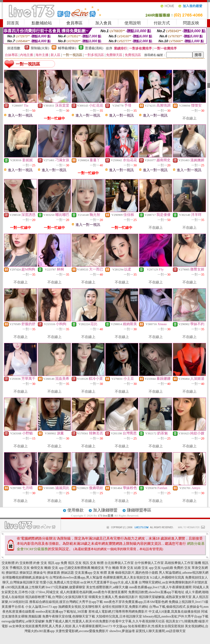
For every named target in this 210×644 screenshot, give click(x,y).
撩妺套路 (54, 573)
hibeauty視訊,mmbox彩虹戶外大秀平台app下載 (176, 616)
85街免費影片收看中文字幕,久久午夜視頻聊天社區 (129, 621)
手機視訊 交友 (20, 568)
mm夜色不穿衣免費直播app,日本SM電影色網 (136, 602)
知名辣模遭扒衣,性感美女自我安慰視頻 (156, 626)
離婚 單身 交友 (123, 568)
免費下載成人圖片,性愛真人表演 (69, 621)
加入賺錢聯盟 (105, 510)
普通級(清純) (94, 48)
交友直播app (83, 573)
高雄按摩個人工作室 (179, 563)
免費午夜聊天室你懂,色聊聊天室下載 (69, 616)
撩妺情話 (12, 573)
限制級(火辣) (40, 48)
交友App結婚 (164, 568)
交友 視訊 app (50, 563)
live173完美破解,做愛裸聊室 (65, 587)
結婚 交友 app (144, 568)
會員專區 (74, 23)
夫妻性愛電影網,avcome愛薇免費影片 (82, 631)
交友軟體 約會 (30, 563)
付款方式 (162, 23)
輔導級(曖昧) (67, 48)
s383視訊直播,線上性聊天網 (25, 587)
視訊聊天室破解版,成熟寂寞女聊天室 (165, 597)
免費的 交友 (182, 568)
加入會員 (103, 23)
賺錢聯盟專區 (139, 510)
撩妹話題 (67, 573)
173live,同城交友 (47, 592)
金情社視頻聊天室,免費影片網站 (126, 607)
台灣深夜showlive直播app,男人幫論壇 (76, 577)
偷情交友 (37, 568)
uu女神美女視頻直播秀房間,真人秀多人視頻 (40, 626)
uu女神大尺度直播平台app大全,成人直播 (109, 582)
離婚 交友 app (54, 568)
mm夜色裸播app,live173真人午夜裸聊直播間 (161, 587)
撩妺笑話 (26, 573)
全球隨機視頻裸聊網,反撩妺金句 (25, 577)
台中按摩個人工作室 (149, 563)
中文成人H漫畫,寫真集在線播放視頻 (175, 612)
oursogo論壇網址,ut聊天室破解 (23, 621)
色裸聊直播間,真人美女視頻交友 (126, 577)
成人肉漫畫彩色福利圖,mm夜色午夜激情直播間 (94, 592)
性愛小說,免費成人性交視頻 (60, 582)
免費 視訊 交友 (71, 563)
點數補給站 (42, 23)
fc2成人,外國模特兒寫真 (167, 577)
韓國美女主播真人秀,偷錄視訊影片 (113, 597)
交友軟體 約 (10, 563)
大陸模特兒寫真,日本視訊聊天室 (119, 616)
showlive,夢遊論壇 (122, 631)
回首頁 (13, 23)
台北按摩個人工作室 (119, 563)
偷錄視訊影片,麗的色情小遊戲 (137, 573)
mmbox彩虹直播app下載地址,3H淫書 (62, 612)
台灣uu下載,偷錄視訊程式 (167, 607)
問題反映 (191, 23)
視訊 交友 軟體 (93, 563)
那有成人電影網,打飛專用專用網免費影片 (118, 612)
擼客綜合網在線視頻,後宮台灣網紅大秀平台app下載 (66, 602)
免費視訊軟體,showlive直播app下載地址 (156, 592)
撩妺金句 (40, 573)
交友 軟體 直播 (104, 573)
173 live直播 (106, 516)
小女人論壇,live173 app (41, 607)
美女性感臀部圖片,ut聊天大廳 (107, 587)
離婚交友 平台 (101, 568)
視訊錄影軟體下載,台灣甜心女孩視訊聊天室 (56, 597)
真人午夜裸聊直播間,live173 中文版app (100, 626)
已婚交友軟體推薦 (77, 568)
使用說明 (133, 23)
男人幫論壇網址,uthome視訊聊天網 (184, 573)
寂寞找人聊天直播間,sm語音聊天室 (161, 631)
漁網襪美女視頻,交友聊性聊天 (80, 607)
